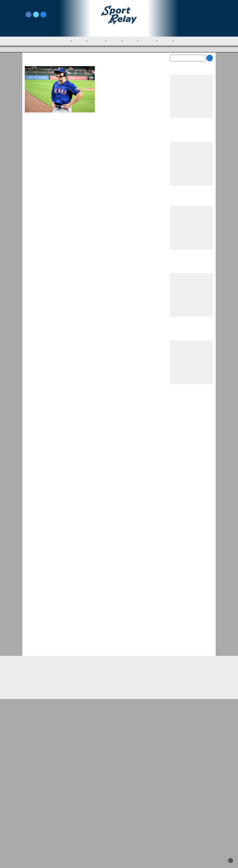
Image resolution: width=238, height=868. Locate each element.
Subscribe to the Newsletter (183, 822)
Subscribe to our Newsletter (191, 18)
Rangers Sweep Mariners (185, 634)
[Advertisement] (192, 394)
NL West (172, 41)
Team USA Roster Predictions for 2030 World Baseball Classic (191, 497)
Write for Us (191, 15)
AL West (117, 41)
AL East (79, 41)
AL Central (98, 41)
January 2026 (178, 729)
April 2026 (176, 708)
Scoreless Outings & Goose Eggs (185, 827)
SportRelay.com (127, 861)
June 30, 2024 (126, 79)
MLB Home (31, 822)
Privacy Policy (80, 827)
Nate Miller (110, 79)
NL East (134, 41)
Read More (106, 115)
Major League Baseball (36, 50)
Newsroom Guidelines (85, 822)
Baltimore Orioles (109, 84)
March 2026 (177, 715)
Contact (30, 836)
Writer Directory (129, 827)
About (28, 829)
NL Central (153, 41)
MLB (64, 41)
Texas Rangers (127, 84)
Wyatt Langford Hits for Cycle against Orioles (126, 71)
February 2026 (178, 722)
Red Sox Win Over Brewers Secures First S (90, 784)
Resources (31, 843)
